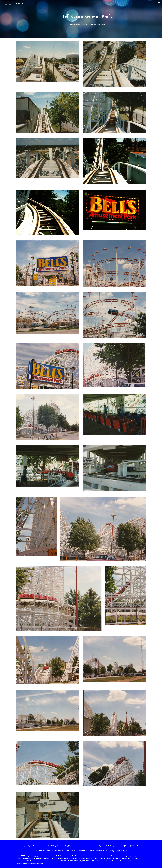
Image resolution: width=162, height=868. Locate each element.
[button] (159, 3)
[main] (87, 16)
